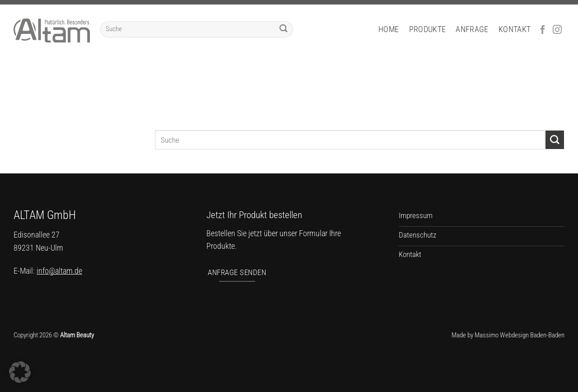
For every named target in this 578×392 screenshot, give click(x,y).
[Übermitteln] (283, 30)
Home (389, 29)
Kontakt (515, 29)
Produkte (428, 29)
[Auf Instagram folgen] (557, 30)
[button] (20, 372)
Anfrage (472, 29)
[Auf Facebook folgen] (543, 30)
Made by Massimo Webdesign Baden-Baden (508, 335)
